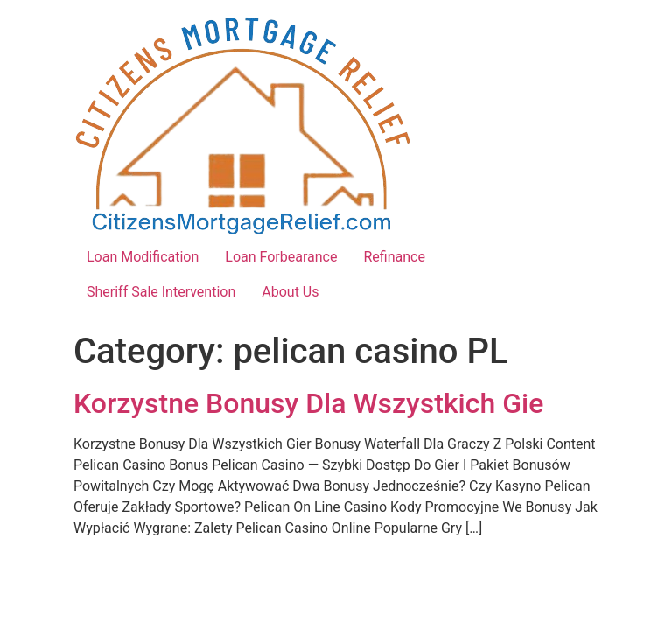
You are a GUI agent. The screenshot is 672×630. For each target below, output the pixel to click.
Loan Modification (143, 257)
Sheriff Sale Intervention (161, 292)
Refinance (394, 257)
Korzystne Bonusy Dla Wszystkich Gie (308, 403)
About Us (290, 292)
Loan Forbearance (281, 257)
